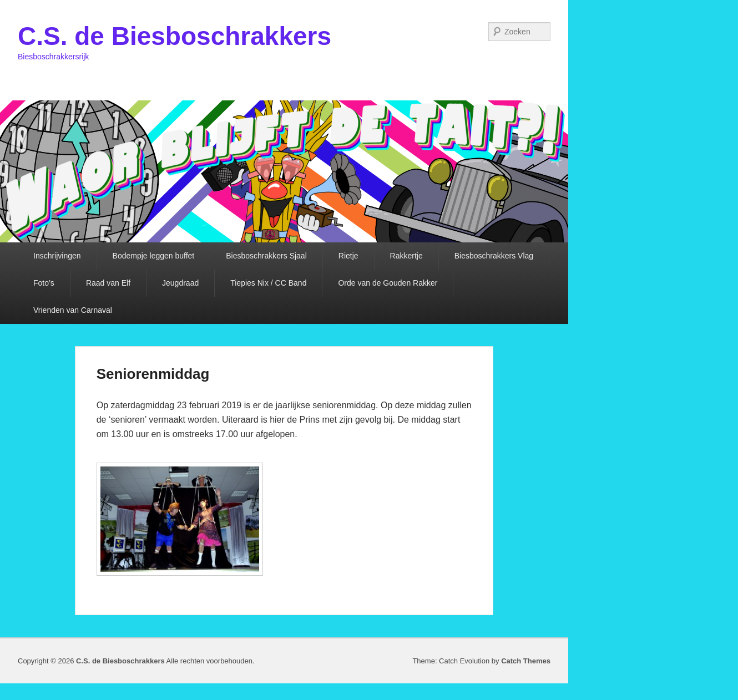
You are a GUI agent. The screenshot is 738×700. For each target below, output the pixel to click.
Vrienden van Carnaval (73, 310)
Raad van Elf (108, 283)
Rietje (348, 256)
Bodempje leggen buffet (154, 256)
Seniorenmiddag (153, 374)
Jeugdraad (180, 283)
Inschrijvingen (57, 256)
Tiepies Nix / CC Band (268, 283)
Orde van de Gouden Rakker (388, 283)
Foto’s (44, 283)
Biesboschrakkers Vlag (494, 256)
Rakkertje (406, 256)
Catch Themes (526, 661)
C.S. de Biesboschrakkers (175, 36)
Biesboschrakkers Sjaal (266, 256)
